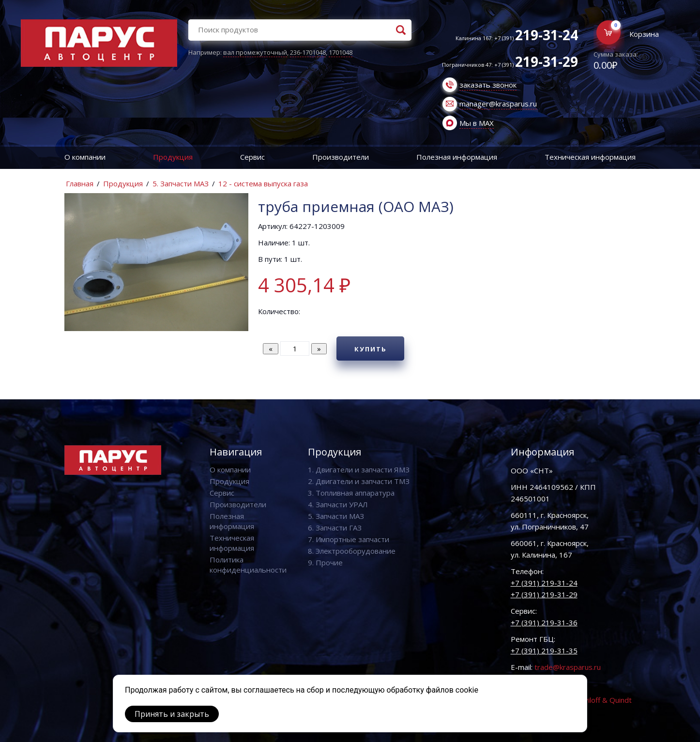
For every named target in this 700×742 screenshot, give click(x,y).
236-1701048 (308, 52)
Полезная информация (457, 157)
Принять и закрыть (172, 714)
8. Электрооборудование (352, 551)
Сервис (252, 157)
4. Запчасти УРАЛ (338, 504)
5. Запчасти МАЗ (181, 183)
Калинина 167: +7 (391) (517, 38)
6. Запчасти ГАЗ (335, 528)
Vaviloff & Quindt (604, 700)
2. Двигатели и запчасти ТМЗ (359, 481)
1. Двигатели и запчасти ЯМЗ (359, 469)
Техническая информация (590, 157)
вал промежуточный (255, 52)
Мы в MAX (477, 123)
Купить (371, 349)
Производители (341, 157)
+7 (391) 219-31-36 (544, 622)
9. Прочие (325, 562)
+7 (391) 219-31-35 (544, 651)
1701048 (341, 52)
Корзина (644, 34)
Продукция (173, 157)
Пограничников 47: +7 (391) (510, 65)
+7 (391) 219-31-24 (544, 583)
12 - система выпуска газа (263, 183)
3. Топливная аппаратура (351, 493)
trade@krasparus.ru (568, 667)
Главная (80, 183)
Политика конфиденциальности (248, 565)
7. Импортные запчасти (349, 539)
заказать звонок (488, 85)
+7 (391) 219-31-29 (544, 594)
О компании (85, 157)
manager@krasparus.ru (498, 104)
